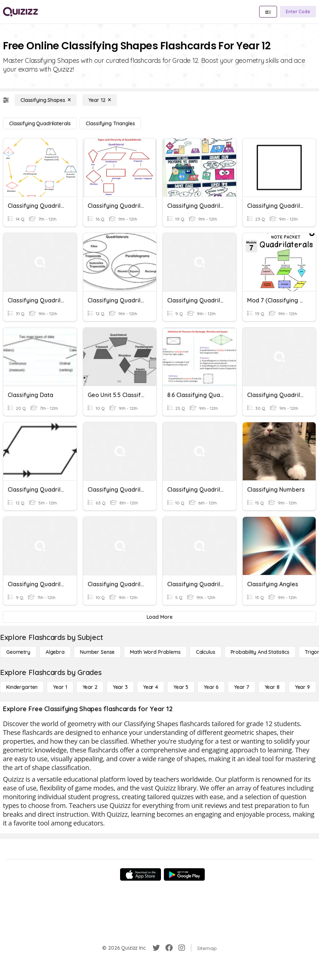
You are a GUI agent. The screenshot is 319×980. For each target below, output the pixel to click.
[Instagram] (182, 948)
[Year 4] (151, 687)
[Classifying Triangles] (110, 123)
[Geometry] (18, 652)
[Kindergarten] (22, 687)
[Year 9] (302, 687)
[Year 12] (100, 100)
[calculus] (206, 652)
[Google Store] (184, 874)
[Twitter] (156, 948)
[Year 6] (211, 687)
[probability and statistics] (260, 652)
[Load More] (159, 617)
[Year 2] (90, 687)
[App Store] (141, 874)
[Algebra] (55, 652)
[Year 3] (120, 687)
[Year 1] (60, 687)
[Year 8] (272, 687)
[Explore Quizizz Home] (20, 12)
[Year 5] (181, 687)
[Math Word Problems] (155, 652)
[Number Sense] (97, 652)
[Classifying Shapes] (46, 100)
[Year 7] (241, 687)
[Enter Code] (298, 12)
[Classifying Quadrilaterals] (40, 123)
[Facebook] (169, 948)
